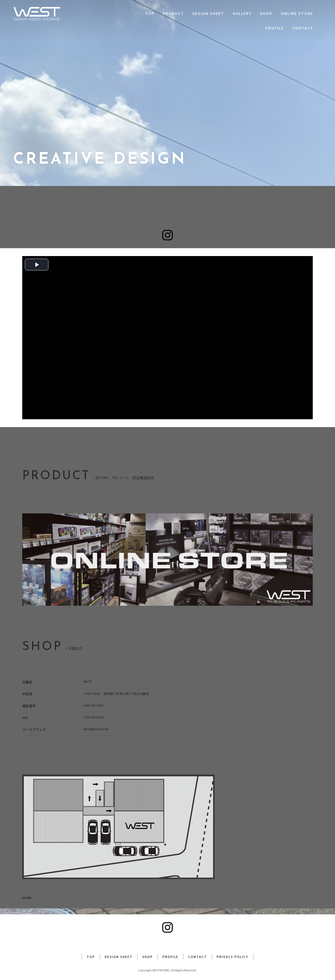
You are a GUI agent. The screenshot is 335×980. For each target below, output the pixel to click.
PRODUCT (173, 13)
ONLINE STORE (297, 13)
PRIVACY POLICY (233, 951)
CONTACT (303, 28)
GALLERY (242, 13)
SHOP (266, 13)
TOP (150, 13)
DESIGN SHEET (208, 13)
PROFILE (275, 28)
